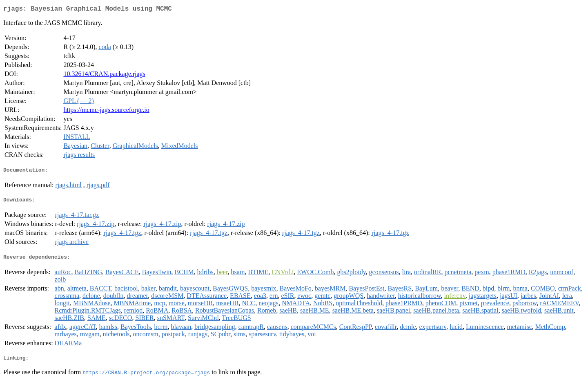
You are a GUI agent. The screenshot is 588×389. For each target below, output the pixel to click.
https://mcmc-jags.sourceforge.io (106, 111)
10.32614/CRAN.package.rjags (104, 75)
